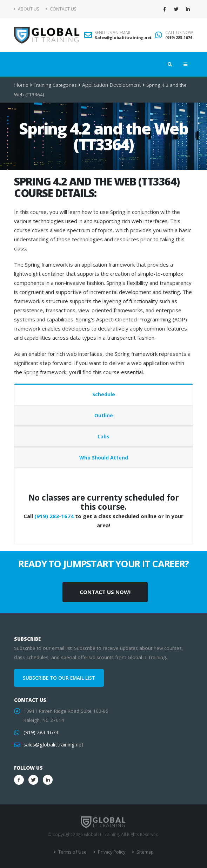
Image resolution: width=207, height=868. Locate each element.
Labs (103, 436)
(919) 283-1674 (179, 37)
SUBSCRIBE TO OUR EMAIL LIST (59, 678)
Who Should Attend (104, 458)
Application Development (109, 85)
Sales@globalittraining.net (123, 37)
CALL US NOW (179, 33)
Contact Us (61, 9)
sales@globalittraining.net (52, 745)
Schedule (104, 394)
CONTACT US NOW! (105, 592)
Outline (104, 415)
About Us (26, 9)
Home (21, 85)
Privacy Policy (111, 852)
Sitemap (143, 852)
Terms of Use (73, 852)
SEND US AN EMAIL (113, 33)
